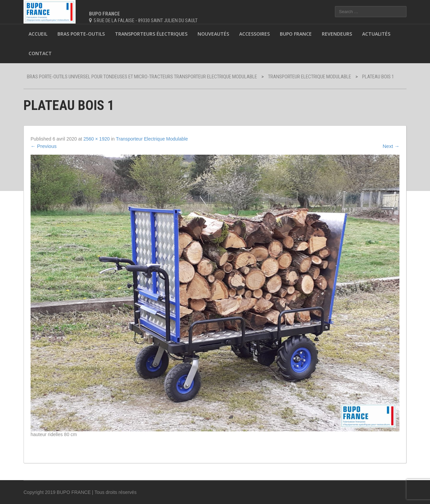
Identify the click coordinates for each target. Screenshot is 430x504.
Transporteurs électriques (151, 34)
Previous (44, 146)
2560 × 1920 (96, 139)
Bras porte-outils (81, 34)
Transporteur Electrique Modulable (152, 139)
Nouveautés (213, 34)
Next (391, 146)
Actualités (376, 34)
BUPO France (296, 34)
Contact (40, 53)
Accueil (38, 34)
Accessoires (254, 34)
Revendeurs (337, 34)
